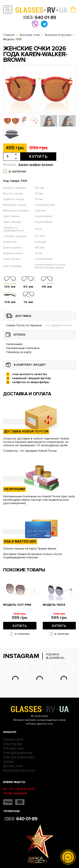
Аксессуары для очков (19, 770)
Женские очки (13, 748)
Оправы (9, 761)
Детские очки (13, 766)
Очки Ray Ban (13, 744)
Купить (38, 157)
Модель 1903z (54, 605)
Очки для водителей (18, 753)
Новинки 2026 (13, 739)
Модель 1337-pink (17, 605)
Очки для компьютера (19, 757)
